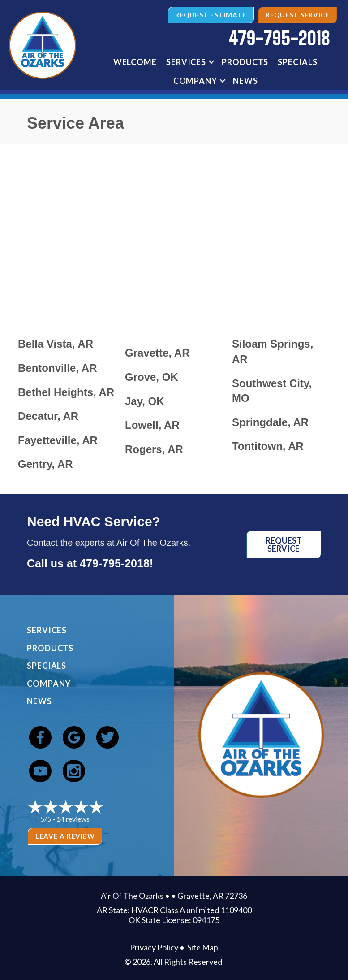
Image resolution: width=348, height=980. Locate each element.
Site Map (203, 947)
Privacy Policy (154, 947)
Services (186, 62)
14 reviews (73, 819)
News (245, 81)
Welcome (135, 62)
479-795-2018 (115, 563)
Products (245, 62)
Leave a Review (65, 836)
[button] (211, 62)
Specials (297, 62)
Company (195, 81)
